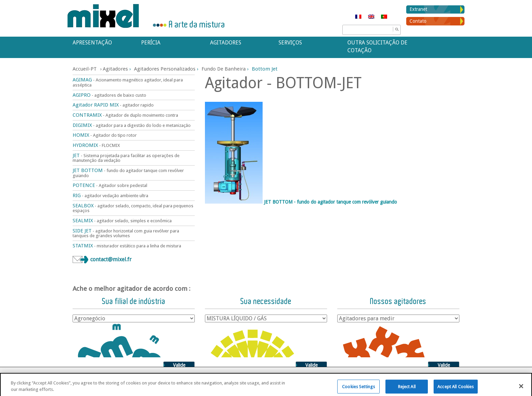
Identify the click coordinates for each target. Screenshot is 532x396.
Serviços (290, 43)
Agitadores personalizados (165, 69)
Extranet (418, 9)
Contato (418, 21)
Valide (179, 365)
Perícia (151, 43)
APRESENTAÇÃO (92, 43)
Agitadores (226, 43)
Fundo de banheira (224, 69)
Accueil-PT (85, 69)
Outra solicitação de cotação (377, 46)
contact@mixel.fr (111, 259)
